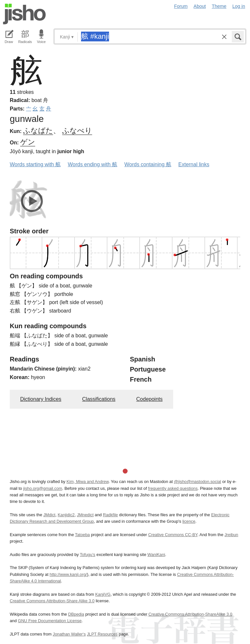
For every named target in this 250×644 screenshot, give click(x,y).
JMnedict (85, 515)
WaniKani (156, 555)
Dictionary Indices (41, 399)
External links (194, 164)
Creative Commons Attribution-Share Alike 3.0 (52, 601)
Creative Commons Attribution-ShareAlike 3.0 (190, 614)
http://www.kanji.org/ (68, 574)
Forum (181, 6)
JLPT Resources (102, 634)
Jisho (24, 14)
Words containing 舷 (148, 164)
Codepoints (150, 399)
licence (189, 521)
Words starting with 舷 (35, 164)
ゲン (28, 142)
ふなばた (38, 131)
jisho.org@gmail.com (43, 488)
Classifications (99, 399)
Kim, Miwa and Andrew (87, 482)
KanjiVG (103, 594)
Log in (239, 6)
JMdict (49, 515)
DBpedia (76, 614)
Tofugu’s (87, 555)
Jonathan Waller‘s (69, 634)
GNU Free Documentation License (50, 621)
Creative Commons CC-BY (173, 535)
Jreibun (231, 535)
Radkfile (110, 515)
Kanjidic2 (66, 515)
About (200, 6)
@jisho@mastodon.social (197, 482)
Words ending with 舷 (92, 164)
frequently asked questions (173, 488)
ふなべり (77, 131)
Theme (219, 6)
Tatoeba (82, 535)
